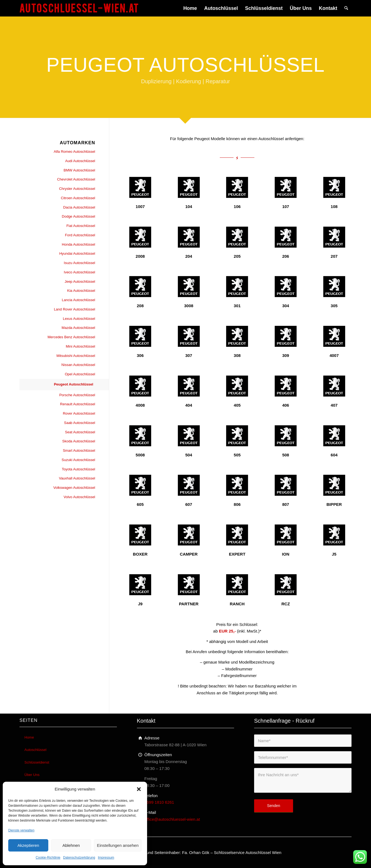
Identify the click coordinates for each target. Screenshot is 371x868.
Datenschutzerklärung (79, 858)
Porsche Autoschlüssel (77, 395)
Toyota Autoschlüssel (78, 469)
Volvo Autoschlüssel (79, 497)
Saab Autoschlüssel (79, 423)
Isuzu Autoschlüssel (80, 263)
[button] (139, 789)
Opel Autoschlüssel (80, 374)
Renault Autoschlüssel (78, 404)
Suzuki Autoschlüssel (78, 460)
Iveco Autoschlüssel (80, 272)
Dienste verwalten (21, 830)
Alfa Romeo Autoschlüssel (75, 152)
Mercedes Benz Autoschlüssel (71, 337)
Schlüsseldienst (37, 762)
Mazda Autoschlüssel (78, 328)
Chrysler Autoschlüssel (77, 189)
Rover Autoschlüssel (79, 413)
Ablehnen (71, 845)
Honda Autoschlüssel (78, 244)
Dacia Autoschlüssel (79, 207)
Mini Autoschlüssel (81, 346)
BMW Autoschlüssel (79, 170)
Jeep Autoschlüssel (80, 282)
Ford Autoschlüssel (80, 235)
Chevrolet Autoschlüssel (76, 179)
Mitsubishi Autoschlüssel (76, 356)
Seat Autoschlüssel (80, 432)
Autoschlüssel (35, 750)
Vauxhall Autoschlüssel (77, 478)
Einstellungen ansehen (118, 845)
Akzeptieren (28, 845)
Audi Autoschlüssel (80, 161)
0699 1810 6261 (159, 802)
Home (29, 737)
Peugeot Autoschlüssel (73, 384)
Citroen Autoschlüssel (78, 198)
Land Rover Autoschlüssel (74, 309)
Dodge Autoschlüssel (78, 216)
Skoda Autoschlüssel (79, 441)
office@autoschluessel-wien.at (172, 819)
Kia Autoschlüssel (81, 291)
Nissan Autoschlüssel (78, 365)
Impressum (106, 858)
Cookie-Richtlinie (48, 858)
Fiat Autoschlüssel (81, 226)
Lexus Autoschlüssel (79, 319)
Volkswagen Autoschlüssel (74, 488)
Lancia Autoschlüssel (78, 300)
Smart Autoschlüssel (79, 450)
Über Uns (32, 775)
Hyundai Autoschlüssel (77, 253)
